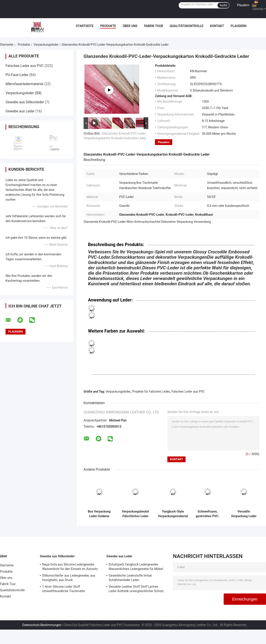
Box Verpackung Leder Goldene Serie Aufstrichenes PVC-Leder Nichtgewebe (99, 514)
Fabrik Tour (154, 26)
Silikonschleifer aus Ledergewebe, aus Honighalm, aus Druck (69, 578)
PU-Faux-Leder (17, 75)
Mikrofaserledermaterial (24, 84)
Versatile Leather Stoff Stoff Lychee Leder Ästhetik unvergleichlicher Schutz (136, 589)
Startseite (85, 26)
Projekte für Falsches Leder (151, 391)
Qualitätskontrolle (187, 26)
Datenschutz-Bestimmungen (42, 625)
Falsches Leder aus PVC (25, 66)
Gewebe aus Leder (20, 111)
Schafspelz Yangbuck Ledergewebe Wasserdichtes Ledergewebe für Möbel (136, 567)
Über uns (130, 26)
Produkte (108, 26)
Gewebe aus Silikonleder (25, 102)
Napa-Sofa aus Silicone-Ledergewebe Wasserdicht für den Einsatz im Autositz (70, 567)
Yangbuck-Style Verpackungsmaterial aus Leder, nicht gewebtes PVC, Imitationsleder (173, 514)
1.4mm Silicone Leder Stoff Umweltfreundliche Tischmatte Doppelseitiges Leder (64, 589)
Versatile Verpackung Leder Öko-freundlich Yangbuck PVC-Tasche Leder (244, 514)
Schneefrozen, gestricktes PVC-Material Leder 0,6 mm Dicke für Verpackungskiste (207, 514)
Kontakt (217, 26)
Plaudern (243, 5)
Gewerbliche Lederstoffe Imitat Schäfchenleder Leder (130, 578)
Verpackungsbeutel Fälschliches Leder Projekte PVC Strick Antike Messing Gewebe (135, 514)
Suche (223, 5)
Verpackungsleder (46, 45)
